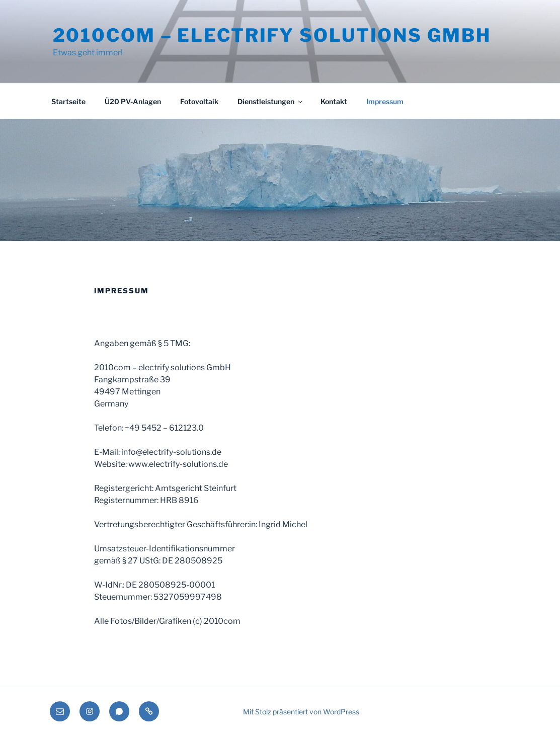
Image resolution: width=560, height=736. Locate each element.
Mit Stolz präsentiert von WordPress (301, 712)
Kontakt (334, 101)
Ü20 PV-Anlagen (133, 101)
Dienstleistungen (271, 101)
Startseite (68, 101)
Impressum (385, 101)
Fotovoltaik (199, 101)
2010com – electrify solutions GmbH (272, 35)
